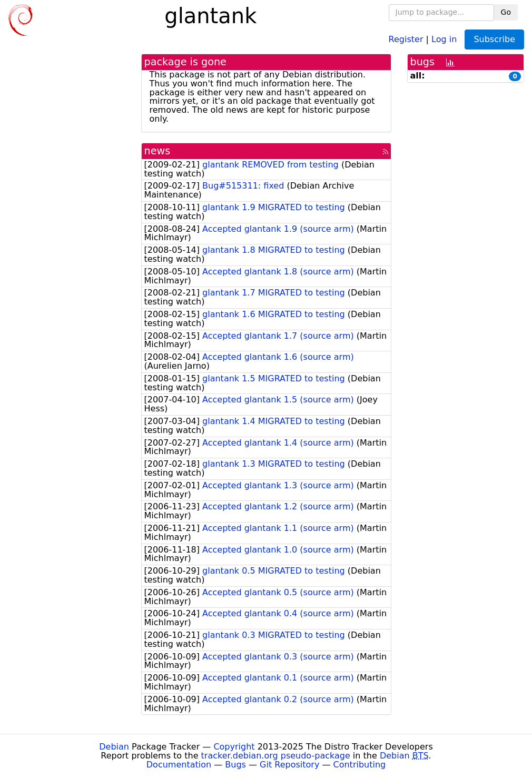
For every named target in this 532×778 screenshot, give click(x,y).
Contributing (360, 765)
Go (506, 12)
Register (406, 39)
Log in (444, 39)
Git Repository (289, 765)
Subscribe (494, 39)
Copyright (234, 747)
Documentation (179, 765)
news (157, 151)
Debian (114, 747)
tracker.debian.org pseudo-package (276, 756)
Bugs (235, 765)
